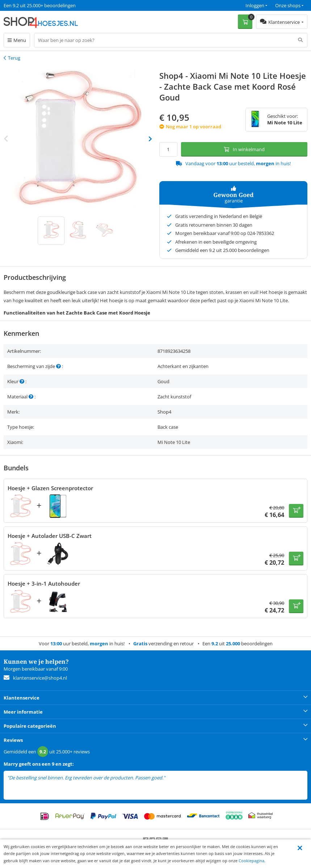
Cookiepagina (251, 861)
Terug (14, 58)
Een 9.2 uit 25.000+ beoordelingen (40, 5)
